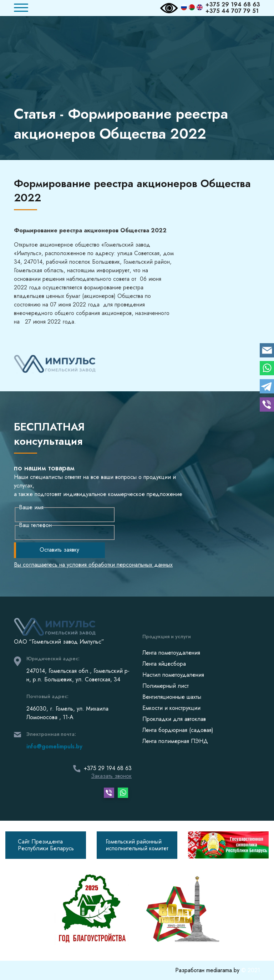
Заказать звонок (111, 776)
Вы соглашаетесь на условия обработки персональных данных (93, 565)
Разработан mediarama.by (208, 970)
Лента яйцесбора (164, 664)
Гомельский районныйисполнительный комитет (137, 845)
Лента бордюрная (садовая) (178, 730)
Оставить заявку (59, 550)
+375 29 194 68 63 (233, 5)
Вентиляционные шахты (172, 697)
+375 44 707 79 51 (232, 11)
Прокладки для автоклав (174, 719)
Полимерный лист (166, 686)
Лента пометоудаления (171, 653)
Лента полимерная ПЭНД (175, 741)
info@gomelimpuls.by (54, 746)
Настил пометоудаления (173, 675)
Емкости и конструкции (171, 708)
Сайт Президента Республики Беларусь (46, 845)
